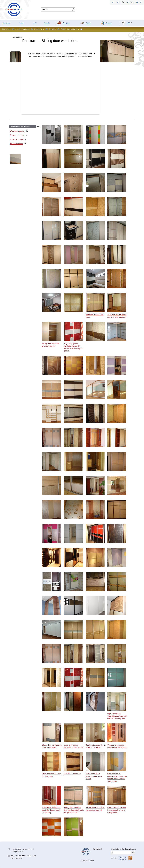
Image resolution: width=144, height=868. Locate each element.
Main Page (6, 29)
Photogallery (39, 29)
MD (118, 2)
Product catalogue (22, 29)
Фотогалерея (17, 37)
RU (113, 2)
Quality (22, 23)
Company (6, 23)
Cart (129, 23)
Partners (108, 23)
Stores (88, 23)
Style (35, 23)
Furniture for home (17, 135)
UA (137, 2)
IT (141, 2)
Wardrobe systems (17, 131)
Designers (66, 23)
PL (132, 2)
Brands (47, 23)
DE (128, 2)
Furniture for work (17, 139)
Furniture (53, 29)
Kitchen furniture (16, 144)
